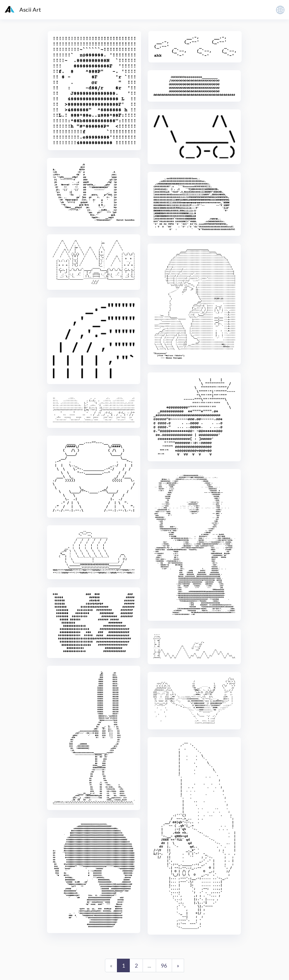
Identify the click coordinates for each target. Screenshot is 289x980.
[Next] (178, 966)
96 (164, 965)
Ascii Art (23, 9)
